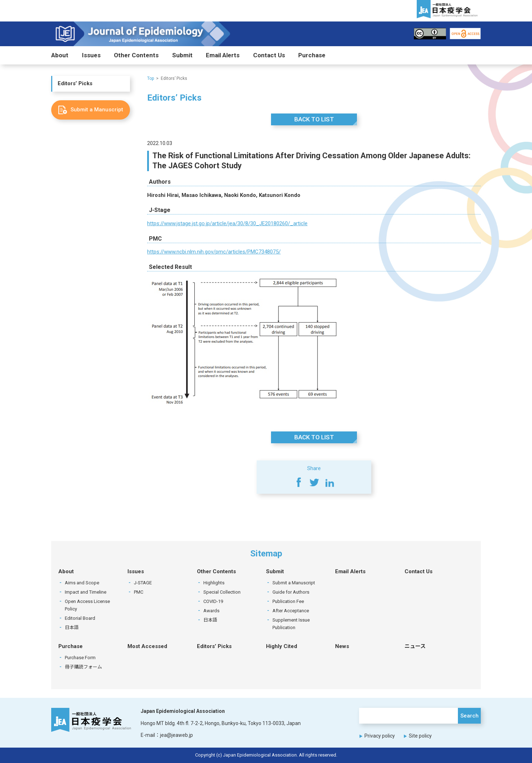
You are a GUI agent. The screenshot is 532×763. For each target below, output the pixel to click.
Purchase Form (80, 658)
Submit (182, 55)
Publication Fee (288, 601)
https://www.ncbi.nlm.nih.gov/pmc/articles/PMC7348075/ (214, 252)
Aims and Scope (82, 583)
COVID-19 (213, 601)
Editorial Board (80, 618)
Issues (91, 55)
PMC (139, 592)
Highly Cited (282, 646)
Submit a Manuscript (294, 583)
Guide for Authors (291, 592)
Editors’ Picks (75, 84)
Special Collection (222, 592)
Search (470, 716)
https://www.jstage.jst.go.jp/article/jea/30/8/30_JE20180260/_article (227, 223)
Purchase (312, 55)
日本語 (72, 627)
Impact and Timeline (86, 592)
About (60, 55)
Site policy (420, 736)
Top (151, 78)
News (342, 646)
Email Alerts (223, 55)
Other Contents (136, 55)
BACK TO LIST (314, 119)
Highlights (214, 583)
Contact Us (269, 55)
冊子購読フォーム (83, 667)
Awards (211, 611)
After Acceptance (291, 611)
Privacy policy (380, 736)
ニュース (415, 646)
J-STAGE (143, 583)
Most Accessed (147, 646)
